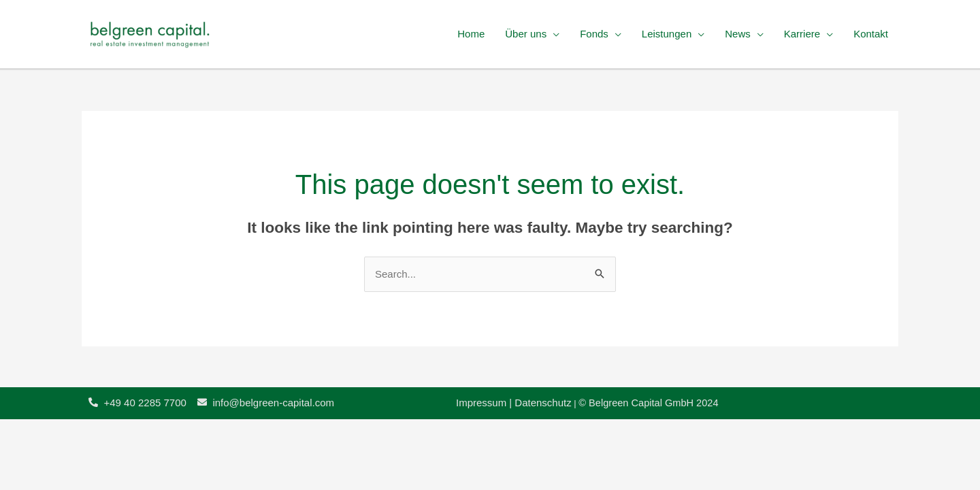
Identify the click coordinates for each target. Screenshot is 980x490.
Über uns (526, 34)
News (738, 34)
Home (471, 34)
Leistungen (667, 34)
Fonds (594, 34)
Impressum (483, 403)
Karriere (802, 34)
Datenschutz (543, 403)
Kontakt (871, 34)
